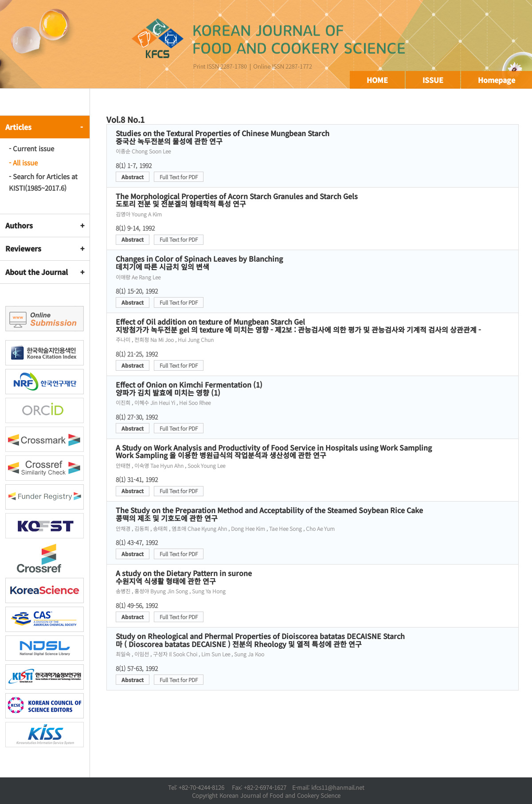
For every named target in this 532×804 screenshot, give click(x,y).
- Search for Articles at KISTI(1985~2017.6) (43, 182)
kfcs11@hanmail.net (338, 787)
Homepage (497, 80)
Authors (19, 225)
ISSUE (433, 80)
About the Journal (37, 272)
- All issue (23, 163)
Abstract (133, 177)
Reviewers (23, 248)
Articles (18, 127)
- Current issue (31, 148)
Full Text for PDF (179, 177)
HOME (377, 80)
